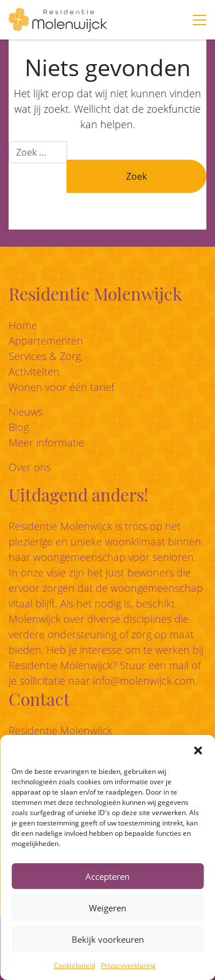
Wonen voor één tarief (61, 387)
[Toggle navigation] (200, 20)
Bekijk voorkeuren (108, 939)
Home (23, 325)
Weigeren (107, 908)
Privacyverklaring (128, 965)
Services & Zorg (45, 356)
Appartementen (46, 341)
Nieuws (26, 412)
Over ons (30, 467)
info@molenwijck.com (144, 681)
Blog (19, 427)
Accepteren (107, 876)
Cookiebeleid (75, 965)
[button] (198, 749)
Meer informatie (46, 442)
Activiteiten (34, 372)
